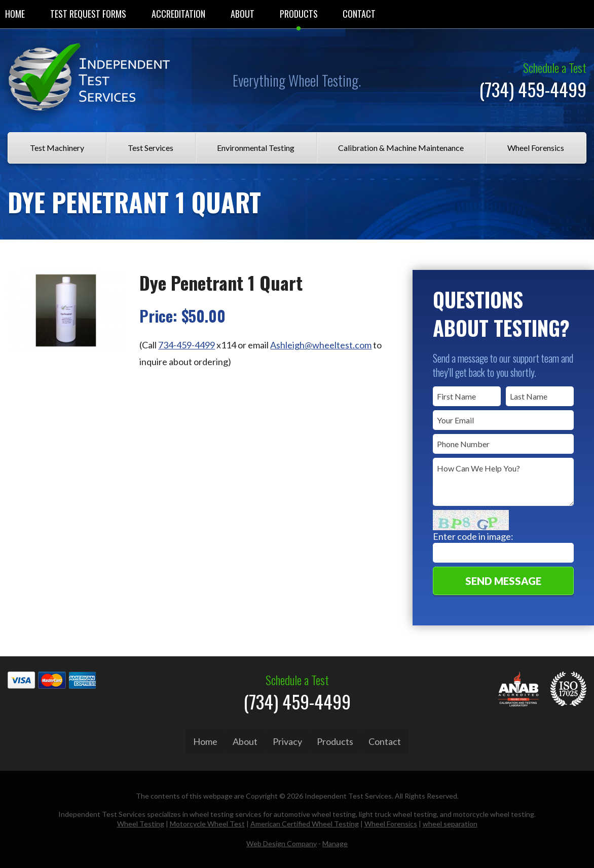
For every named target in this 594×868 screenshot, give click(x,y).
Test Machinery (57, 148)
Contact (359, 14)
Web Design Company (282, 841)
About (243, 14)
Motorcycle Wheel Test (207, 822)
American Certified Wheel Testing (305, 822)
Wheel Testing (141, 822)
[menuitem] (88, 14)
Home (205, 741)
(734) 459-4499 (533, 89)
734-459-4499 (187, 345)
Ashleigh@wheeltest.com (321, 345)
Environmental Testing (256, 148)
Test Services (151, 148)
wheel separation (450, 822)
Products (299, 14)
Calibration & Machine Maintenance (401, 148)
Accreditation (178, 14)
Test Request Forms (88, 14)
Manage (335, 841)
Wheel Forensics (536, 148)
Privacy (287, 741)
